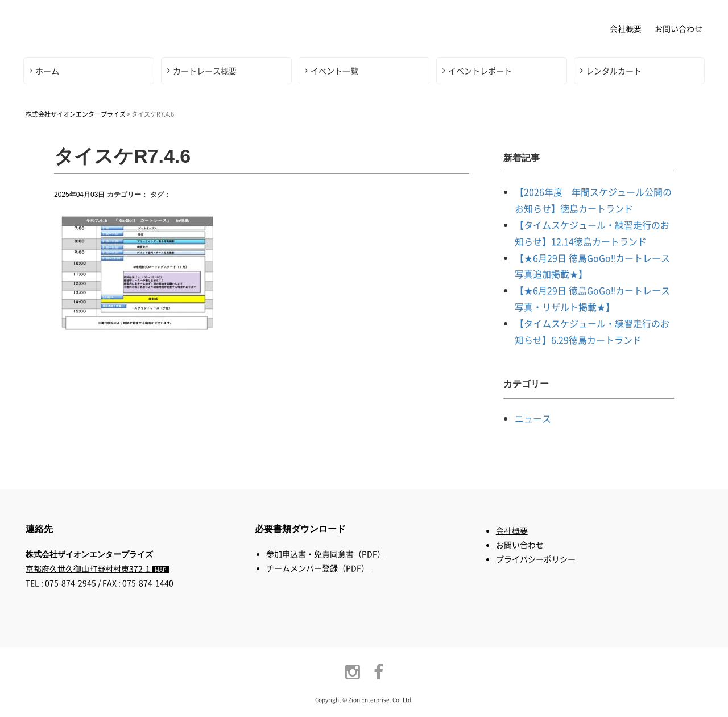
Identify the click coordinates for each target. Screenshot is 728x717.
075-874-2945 (71, 583)
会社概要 (626, 28)
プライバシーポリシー (536, 559)
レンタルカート (614, 71)
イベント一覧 (334, 71)
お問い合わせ (679, 28)
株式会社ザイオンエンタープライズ (111, 27)
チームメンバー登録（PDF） (318, 568)
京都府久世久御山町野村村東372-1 (97, 568)
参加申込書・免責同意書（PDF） (326, 554)
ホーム (47, 71)
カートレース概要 (205, 71)
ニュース (533, 418)
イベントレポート (480, 71)
